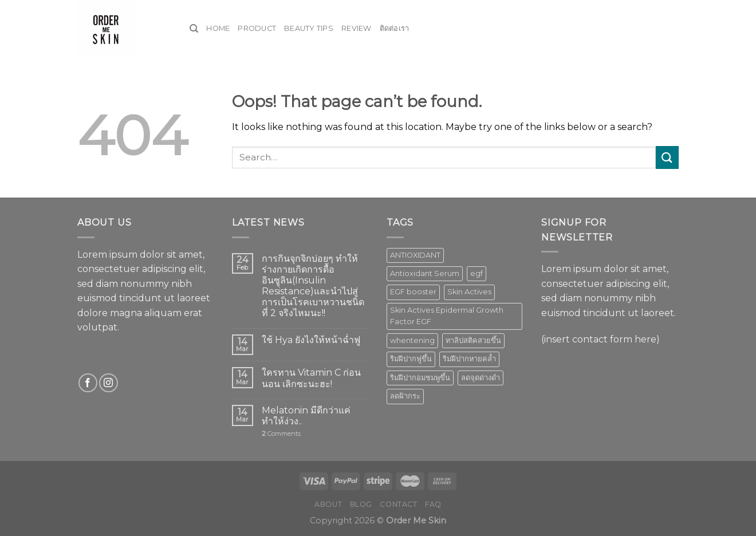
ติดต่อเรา (395, 28)
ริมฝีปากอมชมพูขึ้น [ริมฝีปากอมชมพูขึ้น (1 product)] (420, 378)
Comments (281, 434)
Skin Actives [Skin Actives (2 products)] (469, 292)
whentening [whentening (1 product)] (412, 340)
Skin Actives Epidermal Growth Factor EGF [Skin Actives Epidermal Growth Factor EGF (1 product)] (447, 316)
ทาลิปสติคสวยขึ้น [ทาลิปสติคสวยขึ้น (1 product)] (473, 340)
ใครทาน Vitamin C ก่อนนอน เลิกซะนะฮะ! (311, 378)
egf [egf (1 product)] (477, 273)
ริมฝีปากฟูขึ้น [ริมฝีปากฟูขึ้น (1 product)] (411, 359)
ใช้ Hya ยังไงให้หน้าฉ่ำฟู (311, 340)
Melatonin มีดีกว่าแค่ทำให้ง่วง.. (306, 416)
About (328, 504)
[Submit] (667, 157)
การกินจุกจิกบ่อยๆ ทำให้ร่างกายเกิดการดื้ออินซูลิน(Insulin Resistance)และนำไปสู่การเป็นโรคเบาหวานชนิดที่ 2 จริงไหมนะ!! (313, 286)
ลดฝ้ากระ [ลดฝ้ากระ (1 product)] (405, 396)
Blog (361, 504)
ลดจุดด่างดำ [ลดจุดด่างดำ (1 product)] (481, 378)
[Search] (194, 29)
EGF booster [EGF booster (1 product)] (413, 292)
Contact (398, 504)
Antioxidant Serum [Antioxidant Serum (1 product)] (425, 273)
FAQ (433, 504)
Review (357, 28)
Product (257, 28)
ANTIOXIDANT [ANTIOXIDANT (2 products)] (415, 255)
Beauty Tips (309, 28)
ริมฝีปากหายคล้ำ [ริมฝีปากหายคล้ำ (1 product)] (469, 359)
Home (218, 28)
